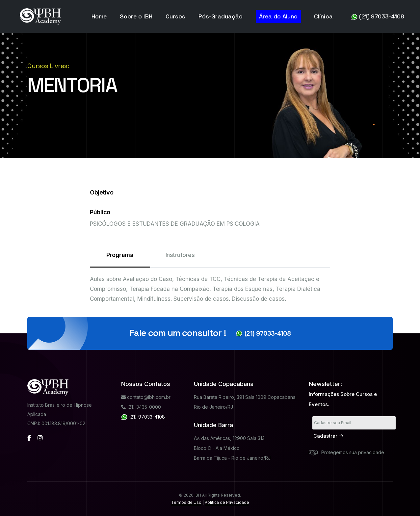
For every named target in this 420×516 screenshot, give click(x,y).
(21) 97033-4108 (378, 16)
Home (99, 16)
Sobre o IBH (136, 16)
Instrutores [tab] (180, 255)
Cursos (175, 16)
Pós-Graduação (221, 16)
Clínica (323, 16)
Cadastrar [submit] (328, 436)
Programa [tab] (120, 259)
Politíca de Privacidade (227, 502)
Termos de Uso (186, 502)
